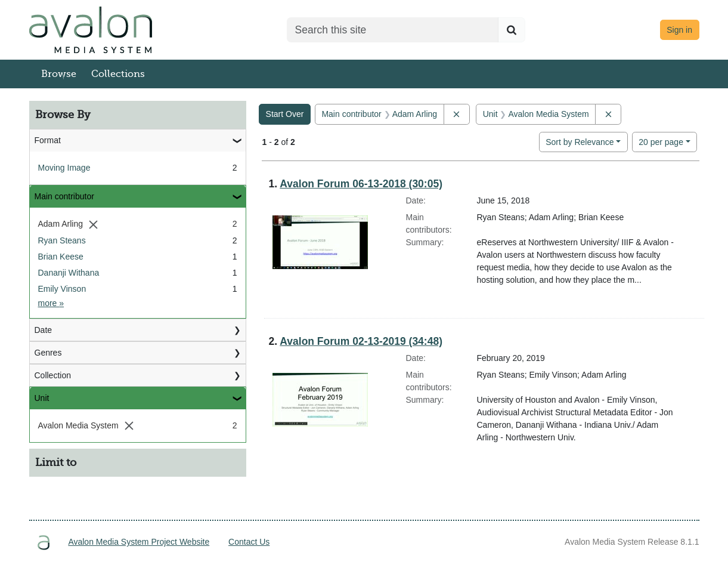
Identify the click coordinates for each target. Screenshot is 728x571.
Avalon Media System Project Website (139, 542)
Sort (580, 142)
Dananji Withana (69, 273)
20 (661, 141)
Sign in (679, 30)
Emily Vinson (62, 289)
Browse (59, 74)
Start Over (285, 114)
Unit (42, 398)
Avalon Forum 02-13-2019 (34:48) (361, 341)
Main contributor (64, 196)
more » (51, 303)
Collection (53, 375)
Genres (48, 353)
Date (44, 330)
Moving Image (64, 168)
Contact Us (249, 542)
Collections (118, 74)
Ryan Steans (62, 240)
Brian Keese (61, 257)
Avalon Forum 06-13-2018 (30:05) (361, 184)
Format (48, 140)
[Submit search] (512, 30)
